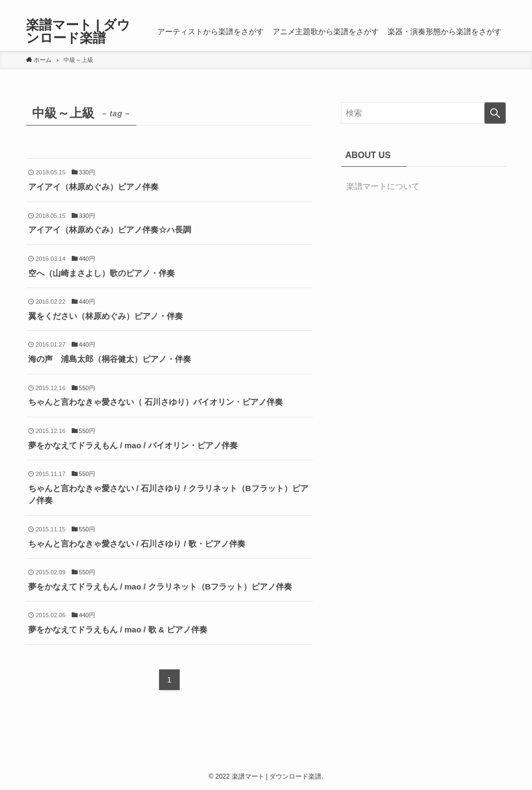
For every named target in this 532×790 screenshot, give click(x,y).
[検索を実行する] (495, 113)
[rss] (485, 6)
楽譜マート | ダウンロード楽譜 (78, 32)
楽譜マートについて (383, 186)
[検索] (499, 6)
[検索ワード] (423, 113)
